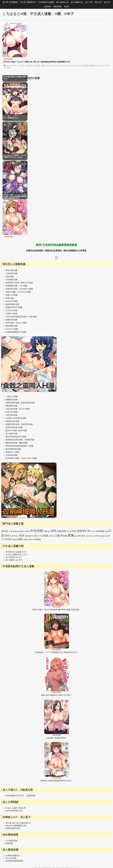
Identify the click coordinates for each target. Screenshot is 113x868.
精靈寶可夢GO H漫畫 (14, 307)
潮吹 (79, 536)
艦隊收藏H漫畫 (11, 443)
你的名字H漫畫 (11, 301)
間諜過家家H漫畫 (28, 403)
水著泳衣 (51, 536)
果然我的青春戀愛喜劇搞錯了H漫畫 (19, 446)
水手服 (41, 536)
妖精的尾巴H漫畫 (12, 283)
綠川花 (98, 66)
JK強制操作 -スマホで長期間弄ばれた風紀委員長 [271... (56, 652)
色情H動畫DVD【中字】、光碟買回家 (20, 796)
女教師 (25, 539)
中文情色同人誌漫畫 (46, 2)
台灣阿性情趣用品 (13, 856)
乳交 (34, 66)
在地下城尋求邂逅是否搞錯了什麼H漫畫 (21, 317)
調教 (45, 531)
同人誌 (57, 66)
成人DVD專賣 (11, 858)
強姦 (106, 531)
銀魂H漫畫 (10, 298)
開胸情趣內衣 (29, 536)
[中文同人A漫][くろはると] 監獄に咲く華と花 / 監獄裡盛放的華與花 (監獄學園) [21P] (37, 62)
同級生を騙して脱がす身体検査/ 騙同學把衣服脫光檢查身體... (56, 610)
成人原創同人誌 (62, 2)
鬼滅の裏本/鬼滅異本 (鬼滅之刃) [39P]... (57, 695)
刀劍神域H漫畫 (11, 273)
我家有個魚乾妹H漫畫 (14, 427)
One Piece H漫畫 (24, 292)
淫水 (22, 536)
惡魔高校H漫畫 (11, 320)
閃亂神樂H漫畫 (11, 406)
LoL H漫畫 (23, 286)
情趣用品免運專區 (53, 251)
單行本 (86, 531)
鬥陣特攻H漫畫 (11, 289)
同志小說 (98, 2)
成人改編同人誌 (77, 2)
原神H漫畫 (10, 276)
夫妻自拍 (48, 7)
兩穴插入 (15, 536)
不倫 (92, 531)
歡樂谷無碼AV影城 (13, 828)
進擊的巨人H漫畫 (12, 452)
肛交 (36, 536)
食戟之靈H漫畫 (11, 270)
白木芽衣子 (78, 66)
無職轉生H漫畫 (11, 400)
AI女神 (66, 7)
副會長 (43, 66)
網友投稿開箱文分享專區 (75, 251)
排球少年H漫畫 (11, 412)
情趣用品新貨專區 (35, 251)
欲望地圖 (9, 843)
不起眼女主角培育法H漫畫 (16, 418)
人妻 (11, 531)
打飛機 (96, 531)
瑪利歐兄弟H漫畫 (12, 421)
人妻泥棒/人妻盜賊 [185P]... (56, 738)
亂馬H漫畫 (23, 430)
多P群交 (5, 531)
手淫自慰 (8, 539)
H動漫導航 (57, 7)
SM (94, 536)
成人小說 (89, 2)
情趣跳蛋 (15, 539)
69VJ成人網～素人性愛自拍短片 (18, 823)
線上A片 (107, 2)
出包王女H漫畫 (11, 310)
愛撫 (71, 535)
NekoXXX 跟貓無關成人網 (16, 826)
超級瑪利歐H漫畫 (12, 304)
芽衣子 (103, 66)
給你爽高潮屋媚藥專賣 (14, 861)
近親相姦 (102, 536)
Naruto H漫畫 (24, 409)
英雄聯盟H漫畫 (11, 286)
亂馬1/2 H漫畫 (11, 430)
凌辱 (97, 536)
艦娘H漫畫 (23, 443)
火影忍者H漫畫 (11, 409)
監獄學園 (86, 66)
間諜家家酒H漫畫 (12, 403)
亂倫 (76, 536)
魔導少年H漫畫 (27, 283)
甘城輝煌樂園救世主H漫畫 (16, 332)
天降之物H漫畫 (11, 415)
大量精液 (27, 531)
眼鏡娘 (92, 66)
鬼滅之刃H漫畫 (11, 295)
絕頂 (90, 536)
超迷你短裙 (16, 531)
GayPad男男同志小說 (14, 811)
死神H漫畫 (10, 323)
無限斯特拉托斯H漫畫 (14, 440)
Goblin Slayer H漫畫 (29, 458)
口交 (48, 66)
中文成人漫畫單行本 (28, 2)
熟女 (49, 531)
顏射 (21, 539)
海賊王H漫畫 (11, 292)
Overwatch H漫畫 (26, 289)
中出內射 (29, 66)
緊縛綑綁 (38, 539)
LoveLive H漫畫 (12, 329)
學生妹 (62, 66)
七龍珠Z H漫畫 (11, 314)
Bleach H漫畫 (21, 323)
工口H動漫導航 (11, 841)
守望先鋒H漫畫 (11, 455)
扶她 (71, 66)
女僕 (87, 536)
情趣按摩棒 (62, 531)
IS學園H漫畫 (30, 440)
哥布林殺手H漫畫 (12, 458)
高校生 (9, 67)
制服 (38, 66)
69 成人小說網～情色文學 (16, 808)
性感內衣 (31, 539)
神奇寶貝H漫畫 (27, 424)
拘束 (22, 531)
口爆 (52, 66)
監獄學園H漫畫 (11, 326)
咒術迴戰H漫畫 (11, 280)
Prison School (11, 66)
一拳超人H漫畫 (11, 397)
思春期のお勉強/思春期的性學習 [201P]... (56, 781)
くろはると (21, 66)
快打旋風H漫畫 (11, 434)
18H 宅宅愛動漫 (11, 2)
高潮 (80, 531)
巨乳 (67, 66)
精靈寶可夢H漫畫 (12, 424)
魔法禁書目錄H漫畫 (13, 449)
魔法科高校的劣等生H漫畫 (16, 437)
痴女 (83, 536)
